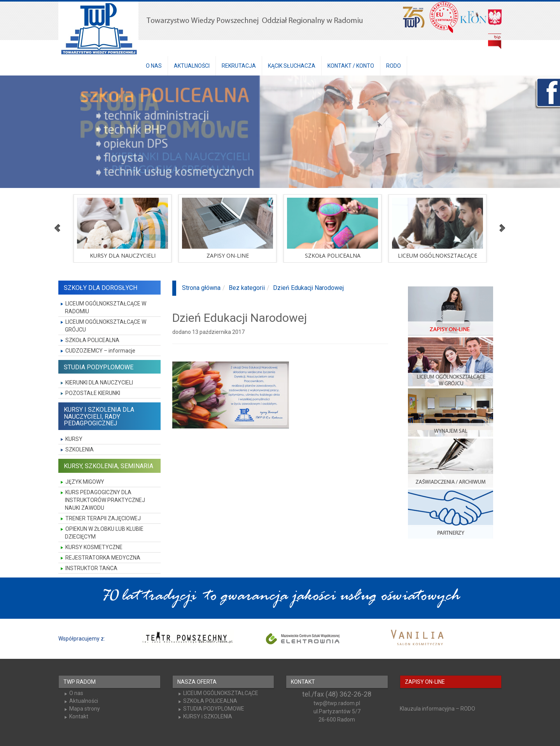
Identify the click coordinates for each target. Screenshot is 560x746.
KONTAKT (303, 682)
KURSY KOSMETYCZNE (94, 547)
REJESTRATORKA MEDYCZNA (103, 558)
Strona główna (201, 288)
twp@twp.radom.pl (337, 703)
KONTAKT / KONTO (351, 66)
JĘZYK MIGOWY (85, 482)
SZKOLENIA (80, 449)
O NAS (154, 66)
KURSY (74, 439)
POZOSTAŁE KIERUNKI (93, 393)
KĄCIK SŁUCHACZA (292, 66)
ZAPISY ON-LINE (425, 682)
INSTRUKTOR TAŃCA (91, 568)
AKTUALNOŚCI (192, 66)
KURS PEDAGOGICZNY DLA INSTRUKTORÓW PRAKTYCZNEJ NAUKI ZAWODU (105, 500)
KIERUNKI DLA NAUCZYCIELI (99, 383)
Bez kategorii (247, 288)
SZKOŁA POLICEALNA (92, 340)
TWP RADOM (80, 682)
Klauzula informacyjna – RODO (437, 709)
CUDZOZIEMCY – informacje (100, 351)
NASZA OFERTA (197, 682)
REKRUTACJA (239, 66)
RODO (394, 66)
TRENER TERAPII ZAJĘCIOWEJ (103, 518)
